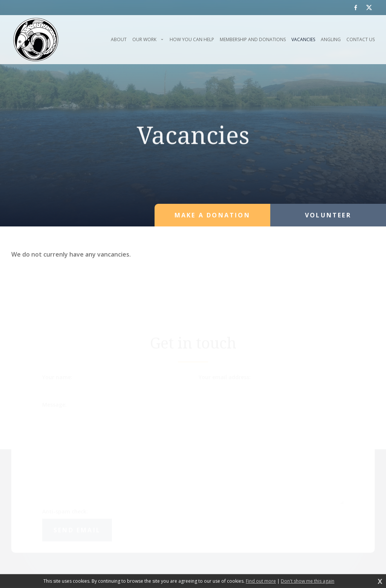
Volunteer (328, 215)
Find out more (261, 581)
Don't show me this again (308, 581)
